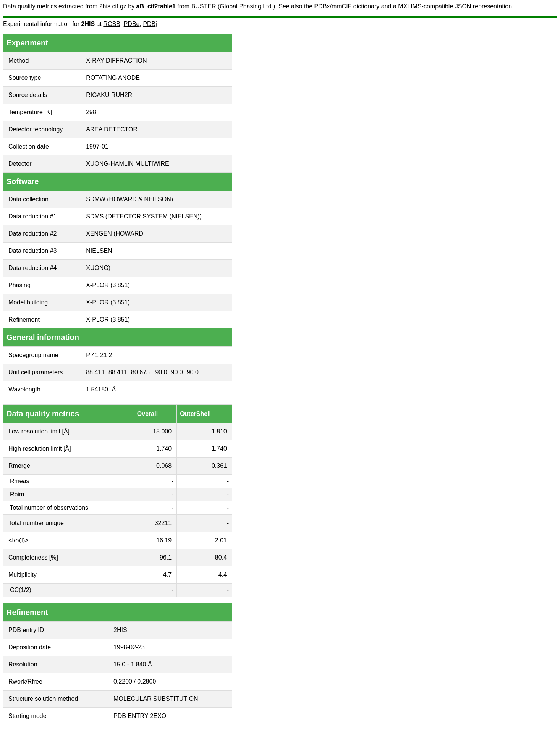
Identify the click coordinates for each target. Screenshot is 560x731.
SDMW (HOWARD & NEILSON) (129, 199)
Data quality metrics (30, 6)
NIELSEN (99, 251)
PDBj (150, 24)
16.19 (164, 540)
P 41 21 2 (99, 355)
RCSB (112, 24)
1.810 (219, 431)
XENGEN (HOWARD (115, 234)
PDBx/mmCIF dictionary (347, 6)
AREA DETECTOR (112, 129)
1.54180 (97, 389)
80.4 (221, 557)
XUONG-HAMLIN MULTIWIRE (127, 164)
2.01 (221, 540)
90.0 (161, 372)
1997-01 (97, 146)
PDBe (132, 24)
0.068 (164, 466)
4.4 (223, 575)
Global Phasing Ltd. (246, 6)
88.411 (95, 372)
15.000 (162, 431)
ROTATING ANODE (113, 78)
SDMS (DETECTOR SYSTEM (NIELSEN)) (144, 216)
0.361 (219, 466)
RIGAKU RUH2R (109, 95)
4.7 (167, 575)
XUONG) (98, 268)
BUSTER (204, 6)
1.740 (164, 449)
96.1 (166, 557)
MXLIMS (410, 6)
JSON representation (483, 6)
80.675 (140, 372)
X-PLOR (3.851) (108, 285)
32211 (163, 523)
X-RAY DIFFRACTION (116, 61)
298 (91, 112)
